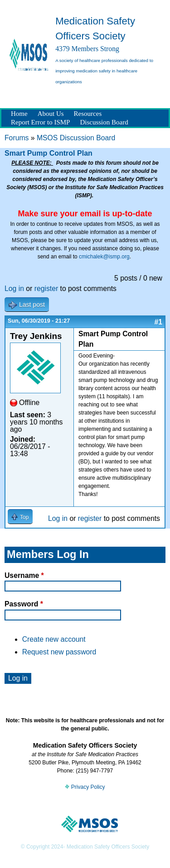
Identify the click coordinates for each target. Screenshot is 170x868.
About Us (51, 114)
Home (19, 114)
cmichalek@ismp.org (104, 257)
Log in (14, 289)
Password (24, 604)
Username (24, 575)
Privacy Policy (85, 787)
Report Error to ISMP (40, 122)
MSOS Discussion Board (76, 138)
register (46, 289)
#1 (158, 322)
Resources (88, 114)
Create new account (54, 639)
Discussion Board (104, 122)
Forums (17, 138)
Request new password (59, 652)
